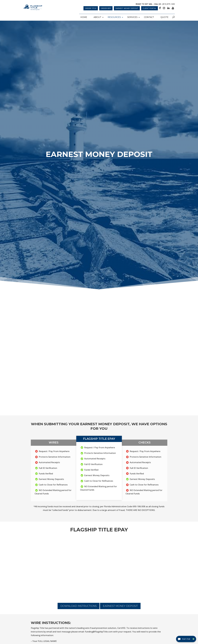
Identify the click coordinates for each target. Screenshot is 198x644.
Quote (164, 16)
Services (132, 16)
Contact (149, 16)
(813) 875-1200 (169, 4)
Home (84, 16)
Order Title (91, 8)
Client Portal (150, 8)
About (97, 16)
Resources (114, 16)
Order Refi (106, 8)
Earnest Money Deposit (127, 8)
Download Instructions (79, 605)
